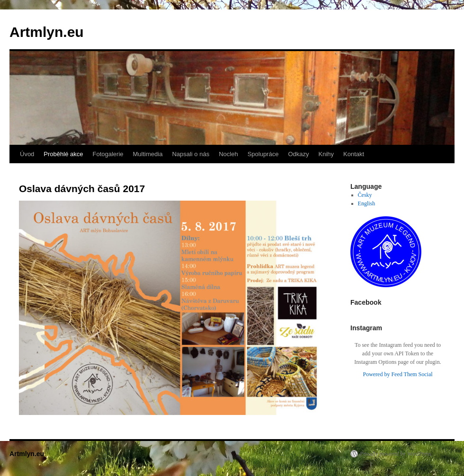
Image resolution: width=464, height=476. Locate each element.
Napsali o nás (191, 154)
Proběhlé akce (63, 154)
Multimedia (148, 154)
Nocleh (228, 154)
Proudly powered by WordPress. (396, 454)
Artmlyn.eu (47, 32)
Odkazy (298, 154)
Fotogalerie (108, 154)
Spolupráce (263, 154)
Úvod (27, 154)
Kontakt (354, 154)
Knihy (326, 154)
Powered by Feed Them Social (397, 374)
